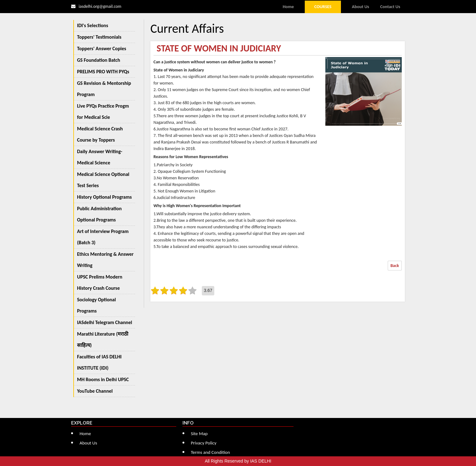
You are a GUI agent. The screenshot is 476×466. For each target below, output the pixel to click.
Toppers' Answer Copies (102, 49)
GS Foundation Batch (99, 60)
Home (288, 7)
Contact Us (390, 7)
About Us (360, 7)
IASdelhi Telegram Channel (104, 322)
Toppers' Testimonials (99, 37)
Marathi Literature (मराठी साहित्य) (103, 340)
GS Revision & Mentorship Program (104, 89)
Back (395, 266)
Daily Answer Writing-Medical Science (100, 157)
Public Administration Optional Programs (99, 214)
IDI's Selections (93, 25)
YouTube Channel (95, 391)
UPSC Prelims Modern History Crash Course (100, 282)
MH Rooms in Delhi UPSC (103, 379)
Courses (323, 7)
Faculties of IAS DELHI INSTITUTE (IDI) (99, 362)
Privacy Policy (204, 443)
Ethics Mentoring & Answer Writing (105, 260)
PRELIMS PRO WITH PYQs (103, 72)
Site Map (199, 434)
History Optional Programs (104, 197)
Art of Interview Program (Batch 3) (103, 237)
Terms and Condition (211, 452)
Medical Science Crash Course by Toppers (100, 134)
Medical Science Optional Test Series (103, 180)
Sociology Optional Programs (96, 305)
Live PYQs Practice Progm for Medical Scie (103, 112)
